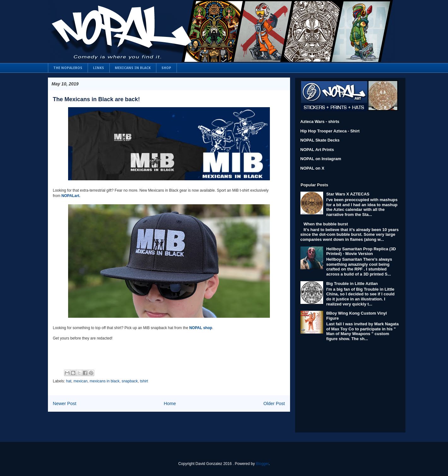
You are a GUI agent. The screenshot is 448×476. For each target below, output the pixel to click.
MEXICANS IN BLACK (133, 68)
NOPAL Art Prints (317, 150)
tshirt (144, 381)
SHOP (166, 68)
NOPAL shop (201, 328)
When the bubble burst (326, 224)
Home (170, 403)
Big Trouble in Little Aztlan (352, 284)
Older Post (274, 403)
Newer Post (65, 403)
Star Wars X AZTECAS (348, 194)
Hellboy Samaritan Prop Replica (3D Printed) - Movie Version (361, 251)
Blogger (262, 464)
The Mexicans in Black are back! (96, 99)
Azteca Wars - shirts (320, 122)
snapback (130, 381)
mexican (81, 381)
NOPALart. (71, 196)
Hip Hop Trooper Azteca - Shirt (330, 131)
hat (69, 381)
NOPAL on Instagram (321, 159)
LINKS (99, 68)
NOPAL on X (312, 168)
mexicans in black (105, 381)
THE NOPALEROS (68, 68)
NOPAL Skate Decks (320, 140)
